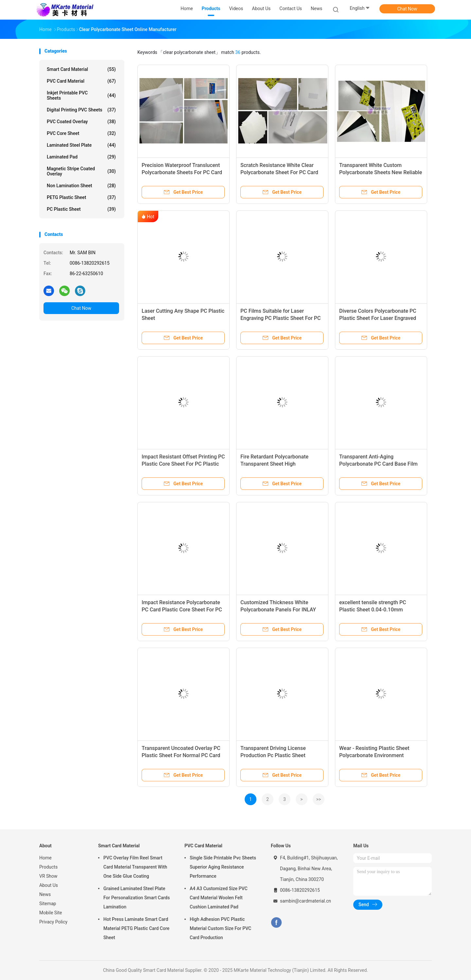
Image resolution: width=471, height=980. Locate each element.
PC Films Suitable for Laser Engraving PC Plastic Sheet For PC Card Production (280, 318)
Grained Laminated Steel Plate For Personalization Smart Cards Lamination (137, 898)
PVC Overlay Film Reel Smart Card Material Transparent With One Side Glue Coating (135, 867)
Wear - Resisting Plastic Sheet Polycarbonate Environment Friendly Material (374, 755)
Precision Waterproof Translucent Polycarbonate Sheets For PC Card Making (182, 172)
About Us (49, 885)
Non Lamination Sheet (81, 186)
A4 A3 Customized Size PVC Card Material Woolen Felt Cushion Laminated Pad (219, 898)
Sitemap (48, 904)
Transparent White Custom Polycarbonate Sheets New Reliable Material (381, 172)
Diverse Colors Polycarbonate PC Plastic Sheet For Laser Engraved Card (378, 318)
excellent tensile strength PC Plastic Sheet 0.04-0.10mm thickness (373, 610)
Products (48, 867)
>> (319, 799)
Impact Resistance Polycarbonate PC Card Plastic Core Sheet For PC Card (182, 610)
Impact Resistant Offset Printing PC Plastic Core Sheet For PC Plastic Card (183, 464)
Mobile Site (51, 913)
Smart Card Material (81, 69)
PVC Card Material (81, 81)
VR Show (48, 876)
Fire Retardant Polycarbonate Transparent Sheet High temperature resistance (274, 464)
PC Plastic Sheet (81, 209)
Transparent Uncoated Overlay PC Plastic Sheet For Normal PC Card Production (181, 755)
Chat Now (407, 9)
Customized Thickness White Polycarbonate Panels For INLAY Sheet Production (278, 610)
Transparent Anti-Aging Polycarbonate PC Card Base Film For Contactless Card (378, 464)
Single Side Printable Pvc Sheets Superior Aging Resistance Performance (223, 867)
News (45, 894)
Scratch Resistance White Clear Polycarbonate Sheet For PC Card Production (279, 172)
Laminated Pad (81, 157)
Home (45, 858)
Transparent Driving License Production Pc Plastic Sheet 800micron (273, 755)
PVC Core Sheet (81, 133)
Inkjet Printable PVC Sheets (81, 95)
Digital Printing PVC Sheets (81, 110)
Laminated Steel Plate (81, 145)
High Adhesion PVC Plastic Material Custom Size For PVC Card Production (220, 928)
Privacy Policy (53, 922)
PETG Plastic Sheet (81, 197)
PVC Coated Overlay (81, 122)
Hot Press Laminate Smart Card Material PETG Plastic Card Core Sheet (136, 928)
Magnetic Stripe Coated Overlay (81, 171)
